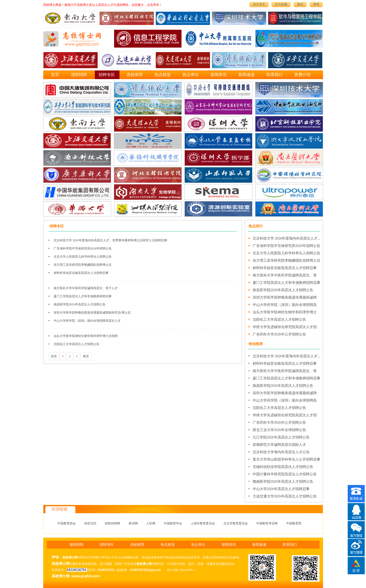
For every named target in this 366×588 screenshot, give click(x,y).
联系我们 (274, 75)
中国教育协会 (67, 523)
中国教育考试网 (267, 523)
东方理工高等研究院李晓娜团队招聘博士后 (83, 265)
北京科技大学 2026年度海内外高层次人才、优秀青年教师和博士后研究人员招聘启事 (110, 240)
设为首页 (259, 4)
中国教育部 (294, 523)
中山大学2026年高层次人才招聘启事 (281, 489)
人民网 (151, 523)
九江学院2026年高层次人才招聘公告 (281, 437)
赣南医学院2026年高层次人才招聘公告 (283, 482)
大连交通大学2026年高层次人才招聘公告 (285, 496)
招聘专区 (107, 75)
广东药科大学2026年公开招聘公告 (279, 334)
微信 (300, 4)
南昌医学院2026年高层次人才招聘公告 (80, 304)
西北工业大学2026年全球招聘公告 (279, 430)
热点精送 (163, 75)
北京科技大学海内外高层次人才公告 (281, 452)
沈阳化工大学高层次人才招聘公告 (77, 344)
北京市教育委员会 (236, 523)
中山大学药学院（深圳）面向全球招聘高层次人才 (87, 321)
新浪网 (133, 523)
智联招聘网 (112, 523)
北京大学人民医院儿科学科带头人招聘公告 (83, 257)
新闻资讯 (219, 75)
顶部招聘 (79, 75)
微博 (316, 4)
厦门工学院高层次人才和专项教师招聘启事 (83, 296)
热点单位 (191, 75)
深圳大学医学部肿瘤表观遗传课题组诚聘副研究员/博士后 (92, 313)
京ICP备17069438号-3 (181, 570)
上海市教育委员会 (203, 523)
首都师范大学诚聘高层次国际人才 (279, 445)
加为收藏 (281, 4)
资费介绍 (302, 75)
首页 (55, 75)
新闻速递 (247, 75)
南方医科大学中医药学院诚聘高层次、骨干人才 (86, 288)
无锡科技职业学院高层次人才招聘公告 (283, 467)
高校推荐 (135, 75)
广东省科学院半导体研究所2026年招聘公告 (83, 248)
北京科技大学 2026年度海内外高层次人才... (286, 238)
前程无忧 (90, 523)
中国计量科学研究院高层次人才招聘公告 (285, 474)
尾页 (86, 356)
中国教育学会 (173, 523)
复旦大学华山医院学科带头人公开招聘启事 (286, 459)
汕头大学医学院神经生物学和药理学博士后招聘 (86, 336)
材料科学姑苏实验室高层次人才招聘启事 (81, 273)
